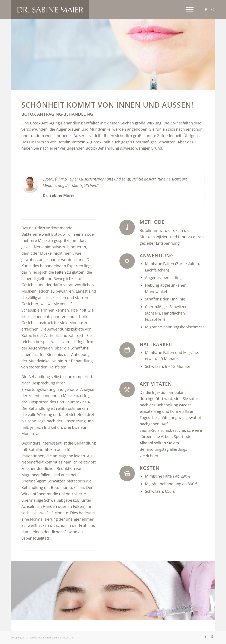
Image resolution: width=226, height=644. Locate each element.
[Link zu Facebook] (206, 9)
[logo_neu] (50, 10)
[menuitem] (188, 10)
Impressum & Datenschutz (61, 638)
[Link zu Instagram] (212, 9)
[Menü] (188, 10)
